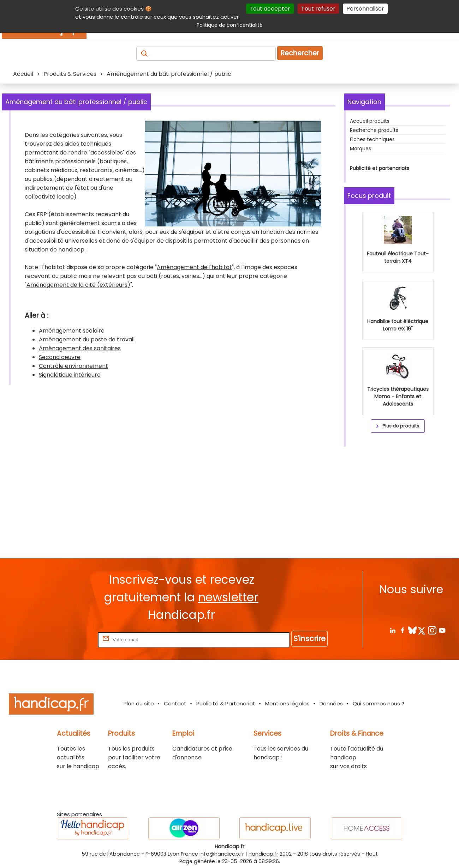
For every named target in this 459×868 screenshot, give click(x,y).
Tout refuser (318, 9)
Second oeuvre (60, 357)
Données (331, 703)
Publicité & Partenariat (226, 703)
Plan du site (139, 703)
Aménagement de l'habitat (194, 267)
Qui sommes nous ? (378, 703)
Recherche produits (374, 130)
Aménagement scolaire (72, 331)
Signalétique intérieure (70, 375)
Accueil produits (370, 121)
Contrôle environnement (73, 366)
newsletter (228, 597)
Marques (360, 148)
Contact (175, 703)
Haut (372, 854)
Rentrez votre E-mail (68, 639)
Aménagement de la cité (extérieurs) (78, 285)
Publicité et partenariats (380, 168)
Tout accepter (270, 9)
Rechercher (300, 53)
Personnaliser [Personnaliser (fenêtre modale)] (365, 9)
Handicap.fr (263, 854)
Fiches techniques (372, 139)
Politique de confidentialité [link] (230, 25)
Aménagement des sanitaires (80, 348)
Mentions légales (287, 703)
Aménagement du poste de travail (87, 339)
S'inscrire (309, 639)
